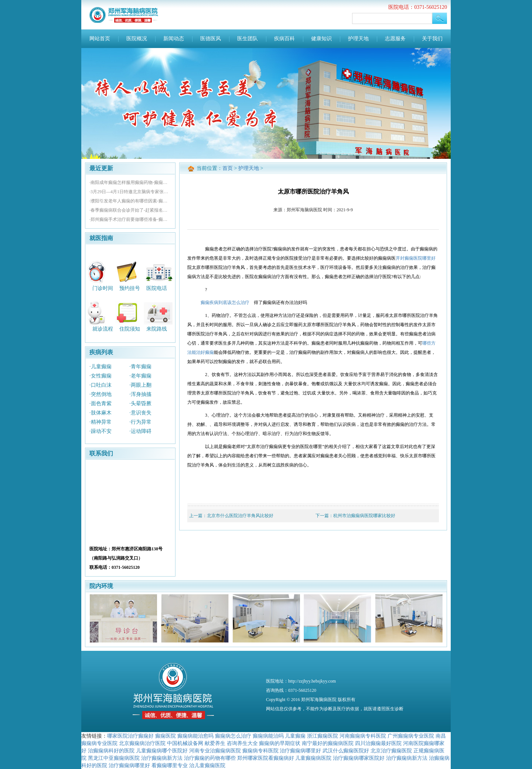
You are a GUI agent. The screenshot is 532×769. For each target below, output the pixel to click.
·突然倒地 (100, 394)
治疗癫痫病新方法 (162, 758)
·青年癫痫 (140, 367)
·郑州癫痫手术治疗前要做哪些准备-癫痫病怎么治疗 (130, 219)
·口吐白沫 (100, 385)
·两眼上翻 (140, 385)
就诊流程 (103, 329)
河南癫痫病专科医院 (363, 736)
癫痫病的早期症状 (280, 743)
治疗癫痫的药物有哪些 (210, 758)
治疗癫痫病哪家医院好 (359, 758)
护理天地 (358, 39)
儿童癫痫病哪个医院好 (162, 751)
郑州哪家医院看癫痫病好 (266, 758)
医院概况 (137, 39)
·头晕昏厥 (140, 404)
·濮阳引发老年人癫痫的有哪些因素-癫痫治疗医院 (130, 201)
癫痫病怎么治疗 (233, 736)
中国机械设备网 (185, 743)
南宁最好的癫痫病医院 (328, 743)
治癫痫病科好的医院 (111, 751)
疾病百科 (284, 39)
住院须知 (130, 329)
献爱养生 (215, 743)
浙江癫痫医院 (323, 736)
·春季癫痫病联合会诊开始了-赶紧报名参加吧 (130, 210)
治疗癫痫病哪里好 (300, 751)
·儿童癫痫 (100, 367)
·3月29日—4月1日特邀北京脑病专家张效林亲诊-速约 (130, 192)
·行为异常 (140, 422)
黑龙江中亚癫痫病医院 (114, 758)
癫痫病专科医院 (260, 751)
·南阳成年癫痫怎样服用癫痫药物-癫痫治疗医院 (130, 182)
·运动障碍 (140, 431)
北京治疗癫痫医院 (391, 751)
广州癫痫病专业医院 (411, 736)
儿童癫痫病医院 (313, 758)
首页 (228, 168)
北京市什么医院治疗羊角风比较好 (240, 516)
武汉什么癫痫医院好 (346, 751)
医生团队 (248, 39)
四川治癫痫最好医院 (378, 743)
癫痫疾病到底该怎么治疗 (225, 303)
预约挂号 (130, 288)
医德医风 (211, 39)
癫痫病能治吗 (268, 736)
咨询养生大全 (242, 743)
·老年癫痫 (140, 376)
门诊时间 (103, 288)
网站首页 (100, 39)
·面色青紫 (100, 404)
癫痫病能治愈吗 (195, 736)
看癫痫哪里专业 (170, 765)
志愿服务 (395, 39)
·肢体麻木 (100, 413)
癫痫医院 (166, 736)
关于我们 (432, 39)
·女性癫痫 (100, 376)
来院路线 (157, 329)
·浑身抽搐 (140, 394)
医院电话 (157, 288)
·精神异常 (100, 422)
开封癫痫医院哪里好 (416, 258)
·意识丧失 (140, 413)
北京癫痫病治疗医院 (142, 743)
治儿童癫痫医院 (207, 765)
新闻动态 (174, 39)
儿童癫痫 (295, 736)
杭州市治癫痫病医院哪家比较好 (364, 516)
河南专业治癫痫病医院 (215, 751)
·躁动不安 (100, 431)
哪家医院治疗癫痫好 (130, 736)
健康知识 (321, 39)
